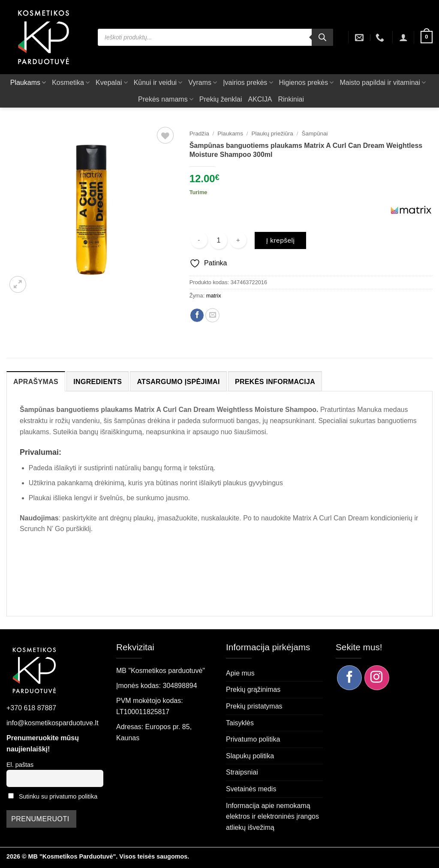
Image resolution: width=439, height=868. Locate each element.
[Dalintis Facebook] (197, 315)
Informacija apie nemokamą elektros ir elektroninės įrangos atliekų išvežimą (272, 817)
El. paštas (20, 765)
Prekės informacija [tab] (275, 382)
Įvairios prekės (248, 83)
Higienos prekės (307, 83)
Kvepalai (112, 83)
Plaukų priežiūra (272, 134)
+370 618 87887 (31, 708)
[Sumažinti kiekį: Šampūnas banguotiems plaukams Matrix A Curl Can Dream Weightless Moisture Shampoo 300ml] (199, 240)
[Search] (322, 37)
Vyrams (203, 83)
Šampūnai (314, 134)
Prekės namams (166, 99)
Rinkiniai (291, 99)
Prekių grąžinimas (253, 689)
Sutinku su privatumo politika (58, 796)
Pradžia (199, 134)
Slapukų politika (250, 756)
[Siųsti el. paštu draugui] (212, 315)
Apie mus (240, 673)
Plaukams (28, 83)
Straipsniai (242, 772)
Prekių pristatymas (254, 706)
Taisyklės (240, 723)
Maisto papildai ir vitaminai (383, 83)
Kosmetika (71, 83)
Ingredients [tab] (98, 382)
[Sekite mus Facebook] (349, 678)
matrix (214, 296)
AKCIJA (260, 99)
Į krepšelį (281, 240)
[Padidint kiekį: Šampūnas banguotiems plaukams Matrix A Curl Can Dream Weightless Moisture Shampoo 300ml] (238, 240)
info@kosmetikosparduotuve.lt (53, 723)
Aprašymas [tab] (36, 382)
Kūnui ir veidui (158, 83)
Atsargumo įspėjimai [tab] (178, 382)
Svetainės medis (251, 789)
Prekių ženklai (221, 99)
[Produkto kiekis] (219, 240)
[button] (403, 37)
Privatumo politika (253, 739)
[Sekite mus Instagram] (377, 678)
